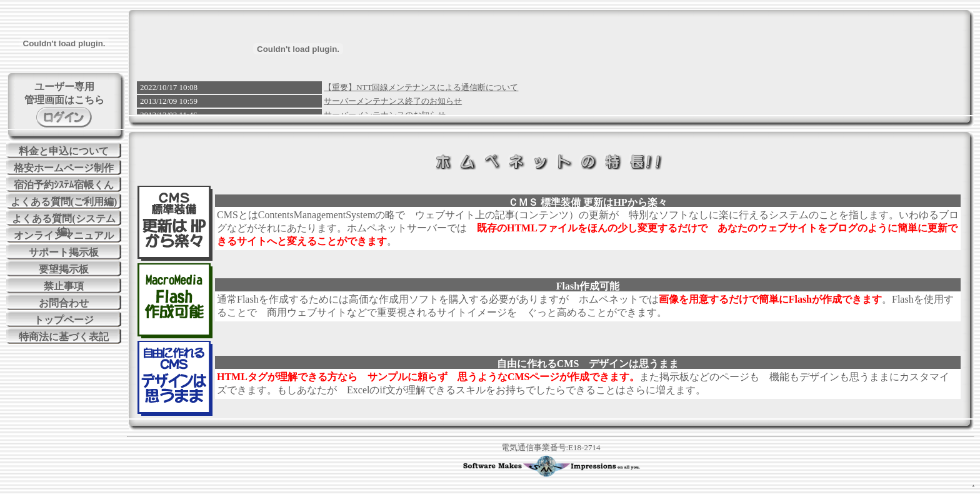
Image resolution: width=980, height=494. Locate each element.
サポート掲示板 (64, 252)
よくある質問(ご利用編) (64, 202)
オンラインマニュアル (64, 235)
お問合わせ (64, 303)
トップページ (64, 320)
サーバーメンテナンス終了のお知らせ (393, 101)
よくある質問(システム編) (63, 219)
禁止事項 (64, 286)
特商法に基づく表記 (64, 337)
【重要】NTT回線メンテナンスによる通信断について (421, 87)
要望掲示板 (64, 269)
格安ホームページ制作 (64, 168)
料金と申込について (64, 151)
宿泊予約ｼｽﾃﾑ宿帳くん (64, 185)
